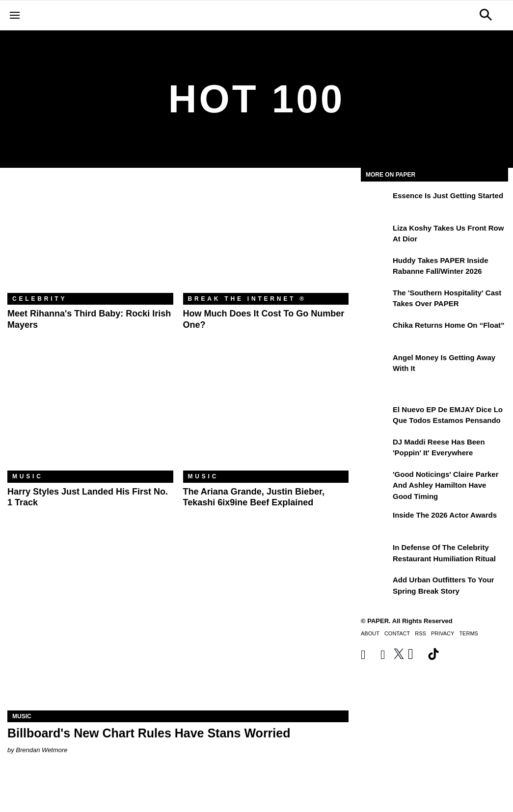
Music (28, 476)
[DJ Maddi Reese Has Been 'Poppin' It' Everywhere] (376, 449)
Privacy (443, 633)
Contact (397, 633)
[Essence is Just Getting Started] (376, 203)
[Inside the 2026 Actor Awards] (376, 522)
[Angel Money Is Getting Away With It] (376, 365)
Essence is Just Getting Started (448, 196)
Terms (469, 633)
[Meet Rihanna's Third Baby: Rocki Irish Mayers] (90, 238)
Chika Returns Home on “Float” (449, 325)
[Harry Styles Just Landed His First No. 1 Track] (90, 415)
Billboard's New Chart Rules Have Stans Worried (149, 733)
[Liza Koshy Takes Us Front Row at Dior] (376, 235)
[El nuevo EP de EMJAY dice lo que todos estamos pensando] (376, 417)
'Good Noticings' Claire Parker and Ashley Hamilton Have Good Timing (446, 485)
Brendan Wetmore (41, 750)
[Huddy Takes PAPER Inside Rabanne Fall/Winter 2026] (376, 267)
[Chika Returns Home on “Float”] (376, 332)
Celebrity (40, 299)
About (370, 633)
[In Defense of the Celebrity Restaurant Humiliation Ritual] (376, 554)
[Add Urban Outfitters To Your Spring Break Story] (376, 587)
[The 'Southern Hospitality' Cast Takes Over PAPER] (376, 300)
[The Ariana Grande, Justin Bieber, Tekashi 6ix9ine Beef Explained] (266, 415)
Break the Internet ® (247, 299)
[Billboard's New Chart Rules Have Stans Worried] (178, 625)
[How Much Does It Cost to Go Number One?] (266, 238)
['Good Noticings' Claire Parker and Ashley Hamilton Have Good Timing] (376, 481)
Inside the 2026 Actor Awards (445, 515)
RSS (420, 633)
